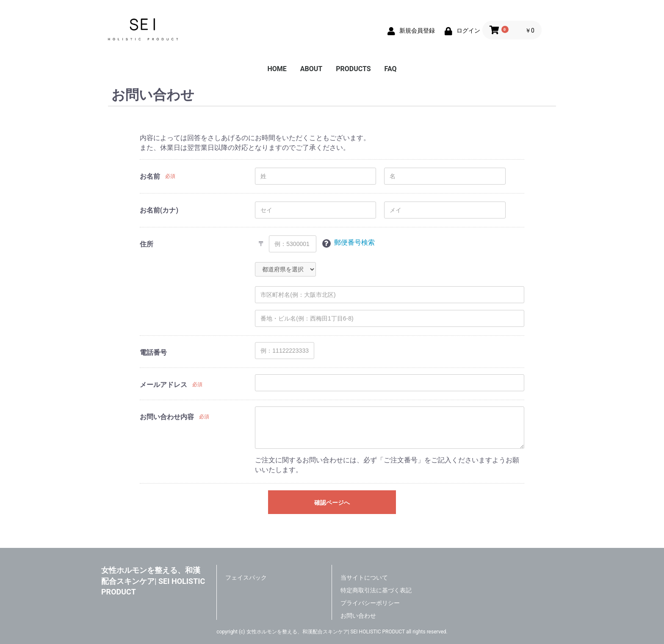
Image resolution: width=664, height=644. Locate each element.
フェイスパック (246, 578)
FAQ (391, 69)
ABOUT (311, 69)
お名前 (150, 176)
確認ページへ (332, 503)
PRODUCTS (353, 69)
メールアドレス (163, 385)
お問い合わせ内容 (167, 417)
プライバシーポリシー (370, 603)
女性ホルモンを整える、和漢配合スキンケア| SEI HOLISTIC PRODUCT (153, 581)
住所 (147, 244)
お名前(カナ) (159, 210)
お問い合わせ (358, 616)
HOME (277, 69)
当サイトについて (364, 578)
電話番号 (153, 352)
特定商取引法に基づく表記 (376, 590)
